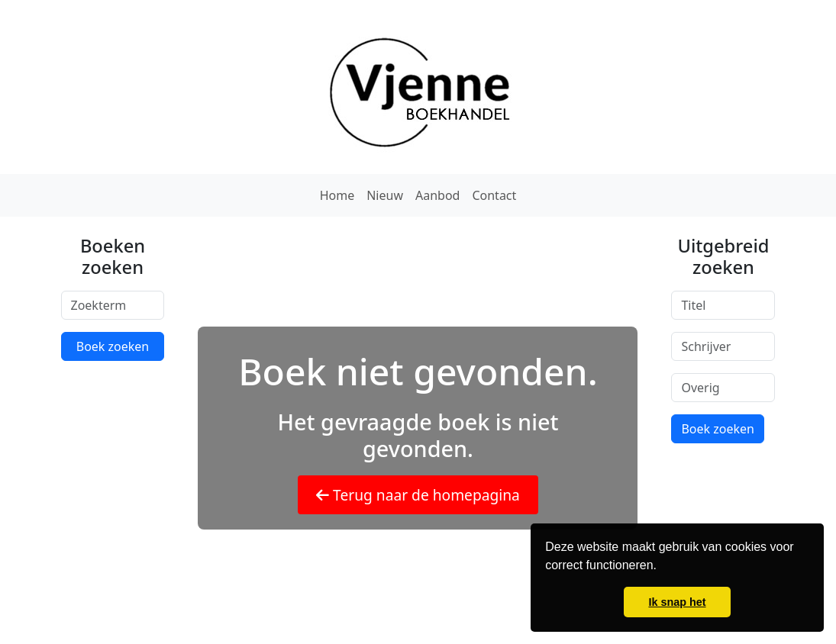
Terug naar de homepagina (418, 495)
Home (337, 195)
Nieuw (385, 195)
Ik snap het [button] (677, 602)
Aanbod (437, 195)
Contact (494, 195)
